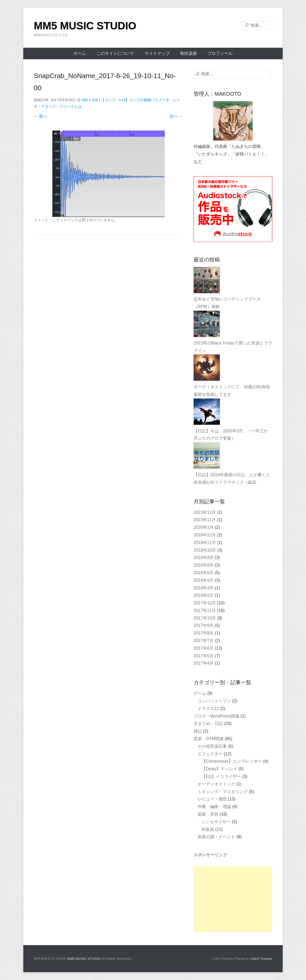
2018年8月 (204, 565)
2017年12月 (205, 603)
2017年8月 (204, 633)
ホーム (80, 53)
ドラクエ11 (208, 709)
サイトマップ (157, 53)
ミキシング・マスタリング (223, 792)
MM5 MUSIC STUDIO (85, 26)
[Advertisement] (233, 899)
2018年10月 (205, 550)
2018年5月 (204, 573)
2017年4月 (204, 663)
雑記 (198, 731)
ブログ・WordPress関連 (217, 716)
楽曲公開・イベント (216, 837)
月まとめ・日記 (208, 723)
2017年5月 (204, 656)
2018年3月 (204, 588)
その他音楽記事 (212, 746)
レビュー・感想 (212, 799)
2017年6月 (204, 648)
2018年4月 (204, 580)
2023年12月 (205, 512)
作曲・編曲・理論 (214, 807)
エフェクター (210, 754)
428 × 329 (90, 100)
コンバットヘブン (214, 701)
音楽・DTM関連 (209, 739)
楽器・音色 (208, 814)
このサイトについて (115, 53)
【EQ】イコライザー (221, 776)
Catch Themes (261, 959)
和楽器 (208, 829)
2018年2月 (204, 595)
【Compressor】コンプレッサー (232, 761)
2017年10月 (205, 618)
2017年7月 (204, 641)
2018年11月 (205, 543)
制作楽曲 (189, 53)
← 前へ (41, 116)
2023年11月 (205, 520)
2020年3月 (204, 527)
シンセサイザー (216, 822)
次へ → (176, 116)
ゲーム (200, 693)
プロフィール (220, 53)
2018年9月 (204, 558)
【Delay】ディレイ (219, 769)
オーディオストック (216, 784)
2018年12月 (205, 535)
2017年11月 (205, 610)
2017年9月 (204, 625)
